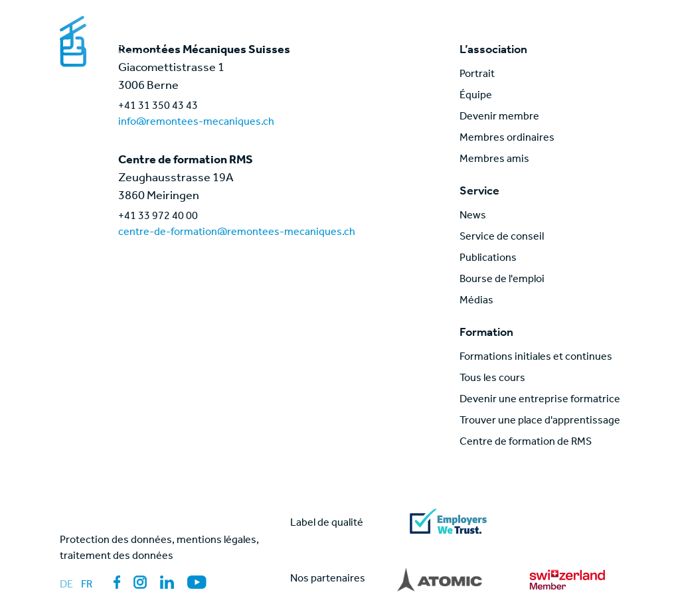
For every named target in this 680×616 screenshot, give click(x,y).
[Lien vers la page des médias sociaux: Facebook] (117, 582)
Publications (488, 259)
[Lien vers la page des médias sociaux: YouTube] (197, 582)
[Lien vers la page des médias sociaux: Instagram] (140, 582)
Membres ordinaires (507, 139)
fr (87, 585)
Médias (476, 301)
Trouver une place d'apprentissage (540, 422)
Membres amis (494, 160)
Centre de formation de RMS (526, 443)
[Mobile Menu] (607, 29)
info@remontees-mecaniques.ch (196, 123)
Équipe (476, 96)
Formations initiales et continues (536, 358)
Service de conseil (502, 238)
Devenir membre (499, 117)
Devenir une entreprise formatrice (540, 400)
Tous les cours (492, 379)
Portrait (477, 75)
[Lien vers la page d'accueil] (128, 37)
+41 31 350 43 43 (158, 107)
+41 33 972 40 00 (158, 217)
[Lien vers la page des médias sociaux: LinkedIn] (167, 582)
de (66, 585)
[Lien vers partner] (440, 579)
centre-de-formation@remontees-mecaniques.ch (237, 233)
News (473, 216)
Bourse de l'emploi (502, 280)
